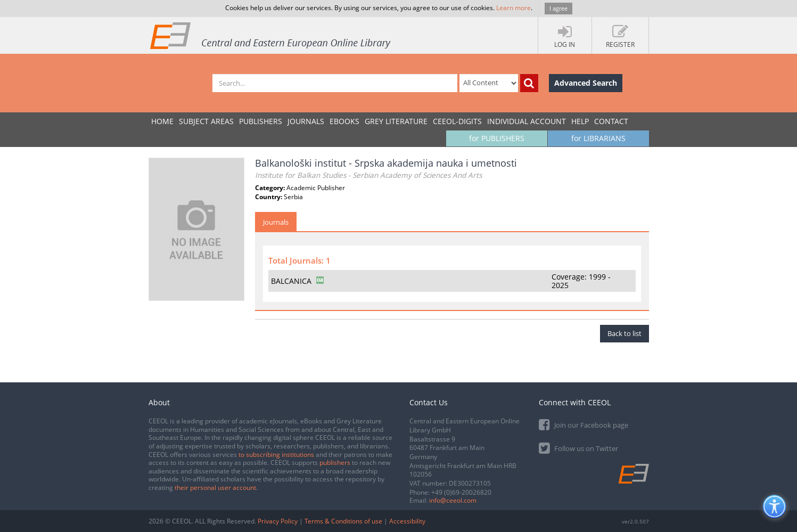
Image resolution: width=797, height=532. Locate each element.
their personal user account (215, 488)
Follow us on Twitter (578, 448)
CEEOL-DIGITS (457, 121)
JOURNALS (306, 121)
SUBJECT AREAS (206, 121)
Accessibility (407, 521)
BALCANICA (291, 281)
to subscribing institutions (276, 455)
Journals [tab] (276, 222)
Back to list (625, 333)
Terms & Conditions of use (343, 521)
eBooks (344, 121)
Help (580, 121)
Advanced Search (586, 83)
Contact (611, 121)
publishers (335, 463)
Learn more (513, 8)
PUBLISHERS (261, 121)
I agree (558, 8)
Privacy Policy (278, 521)
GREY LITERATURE (396, 121)
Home (162, 121)
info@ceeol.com (453, 500)
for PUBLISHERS (497, 138)
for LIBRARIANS (598, 138)
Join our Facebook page (584, 424)
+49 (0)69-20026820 (461, 492)
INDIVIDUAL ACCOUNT (527, 121)
